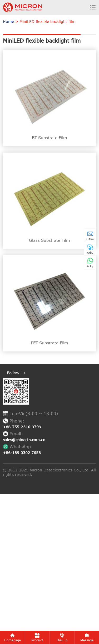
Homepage (13, 637)
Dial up (62, 637)
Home (8, 21)
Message (87, 637)
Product (37, 637)
